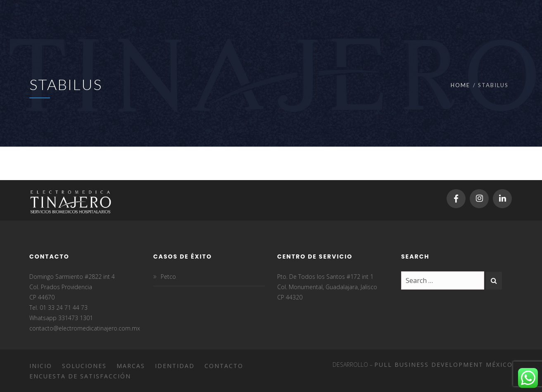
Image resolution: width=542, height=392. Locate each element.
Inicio (41, 366)
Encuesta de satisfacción (80, 376)
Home (460, 85)
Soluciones (84, 366)
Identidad (175, 366)
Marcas (131, 366)
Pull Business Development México (443, 365)
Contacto (224, 366)
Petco (168, 277)
